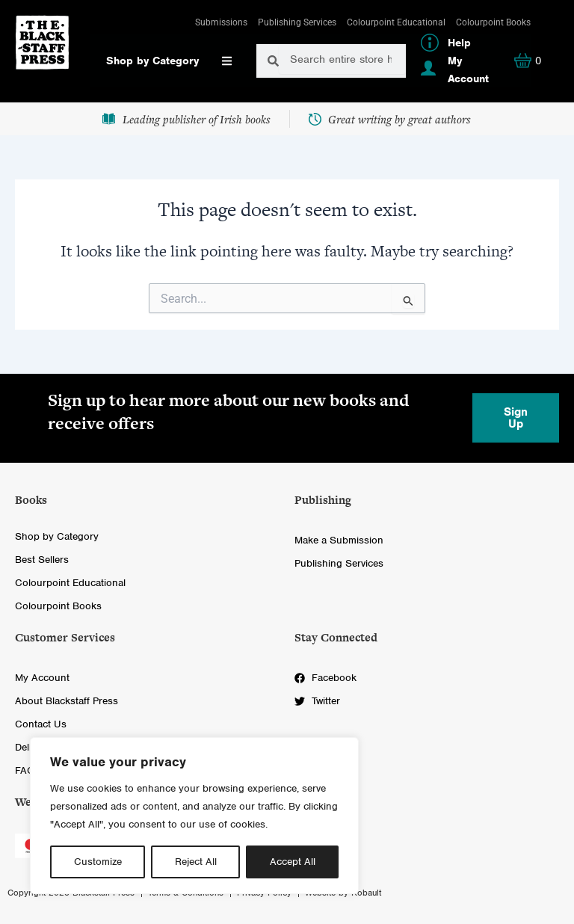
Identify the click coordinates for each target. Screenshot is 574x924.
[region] (194, 816)
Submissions (221, 22)
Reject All (196, 862)
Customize (98, 862)
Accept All (293, 862)
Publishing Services (297, 22)
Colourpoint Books (493, 22)
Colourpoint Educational (396, 22)
